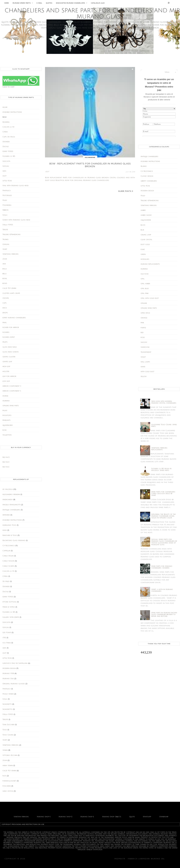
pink (142, 323)
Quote (132, 817)
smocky (144, 342)
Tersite (5, 230)
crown (6, 298)
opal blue (145, 289)
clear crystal (146, 240)
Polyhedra (7, 205)
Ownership (164, 817)
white (143, 367)
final (5, 323)
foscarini (7, 786)
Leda (4, 171)
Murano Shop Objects (112, 817)
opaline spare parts (11, 406)
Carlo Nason (8, 561)
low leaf (6, 381)
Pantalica (7, 191)
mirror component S (12, 391)
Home (7, 3)
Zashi (5, 259)
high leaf (6, 367)
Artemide (6, 515)
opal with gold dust (150, 298)
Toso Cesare (8, 735)
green (143, 254)
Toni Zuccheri (8, 725)
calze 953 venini (9, 288)
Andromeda (8, 500)
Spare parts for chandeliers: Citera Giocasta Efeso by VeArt (163, 494)
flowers (6, 332)
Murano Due (8, 679)
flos (4, 776)
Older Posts (125, 191)
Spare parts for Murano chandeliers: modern (162, 567)
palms (5, 411)
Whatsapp (147, 817)
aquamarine (90, 157)
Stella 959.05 (8, 225)
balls (5, 269)
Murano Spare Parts (23, 3)
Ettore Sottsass (9, 602)
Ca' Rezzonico (9, 546)
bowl (5, 279)
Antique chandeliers (11, 510)
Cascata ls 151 (8, 127)
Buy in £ (6, 467)
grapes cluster (9, 357)
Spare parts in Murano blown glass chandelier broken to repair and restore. (164, 615)
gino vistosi (8, 791)
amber (143, 210)
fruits (5, 342)
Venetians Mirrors (10, 254)
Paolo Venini (8, 694)
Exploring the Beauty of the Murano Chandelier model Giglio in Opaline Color (163, 516)
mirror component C (12, 386)
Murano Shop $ (65, 817)
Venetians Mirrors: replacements (159, 449)
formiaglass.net (9, 781)
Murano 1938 (8, 674)
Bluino (144, 166)
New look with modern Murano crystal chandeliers (164, 402)
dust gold (145, 245)
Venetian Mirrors (21, 817)
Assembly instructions (12, 112)
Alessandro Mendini (11, 495)
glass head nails (10, 347)
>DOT (47, 172)
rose (4, 430)
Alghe (5, 107)
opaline (144, 303)
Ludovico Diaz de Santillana (15, 663)
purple (143, 328)
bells (4, 274)
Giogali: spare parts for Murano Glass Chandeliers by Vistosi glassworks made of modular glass (164, 542)
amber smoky (146, 215)
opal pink (145, 293)
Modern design (9, 668)
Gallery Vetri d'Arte (11, 617)
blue (142, 230)
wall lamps (145, 362)
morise (5, 396)
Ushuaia (6, 244)
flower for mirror (11, 327)
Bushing (6, 122)
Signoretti (7, 704)
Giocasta (6, 161)
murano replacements (150, 264)
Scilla (5, 215)
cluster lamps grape (11, 293)
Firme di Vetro (9, 607)
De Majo (6, 581)
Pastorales (7, 195)
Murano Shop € (44, 817)
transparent (146, 352)
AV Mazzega (8, 489)
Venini (5, 750)
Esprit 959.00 (8, 151)
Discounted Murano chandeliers (72, 3)
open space (145, 313)
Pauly (5, 200)
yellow (144, 376)
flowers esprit (9, 337)
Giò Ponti (7, 633)
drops (5, 313)
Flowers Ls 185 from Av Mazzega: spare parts (161, 470)
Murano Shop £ (87, 817)
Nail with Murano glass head (15, 186)
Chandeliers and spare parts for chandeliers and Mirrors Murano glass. (70, 859)
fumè (143, 249)
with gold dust (147, 372)
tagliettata (7, 435)
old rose (145, 274)
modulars (145, 259)
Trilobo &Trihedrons (11, 235)
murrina (6, 401)
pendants (6, 420)
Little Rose (7, 181)
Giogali (6, 166)
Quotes (49, 3)
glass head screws (11, 352)
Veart (5, 249)
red (142, 333)
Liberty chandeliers (149, 181)
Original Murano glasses (14, 684)
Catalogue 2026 (98, 3)
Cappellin (6, 551)
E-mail (39, 3)
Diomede (6, 142)
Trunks (5, 240)
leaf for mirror (9, 376)
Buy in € (6, 462)
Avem (5, 530)
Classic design (147, 176)
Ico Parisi (7, 643)
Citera (5, 132)
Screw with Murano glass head (16, 220)
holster (6, 372)
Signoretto (7, 709)
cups (4, 303)
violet (143, 357)
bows (5, 283)
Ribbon (5, 210)
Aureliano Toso (9, 525)
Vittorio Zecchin (10, 755)
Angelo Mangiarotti (11, 505)
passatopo (7, 415)
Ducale (6, 147)
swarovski (145, 347)
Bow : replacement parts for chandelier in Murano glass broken (90, 165)
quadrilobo (8, 425)
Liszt (4, 176)
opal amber (145, 284)
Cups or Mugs (9, 137)
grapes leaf (7, 362)
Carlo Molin (8, 556)
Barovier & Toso (10, 535)
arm (4, 264)
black (143, 225)
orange (144, 318)
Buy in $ (6, 457)
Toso (5, 730)
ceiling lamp (146, 235)
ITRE (4, 638)
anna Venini (8, 766)
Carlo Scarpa (8, 566)
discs (5, 308)
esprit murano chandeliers (14, 318)
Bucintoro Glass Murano (14, 541)
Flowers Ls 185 (9, 156)
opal (143, 279)
